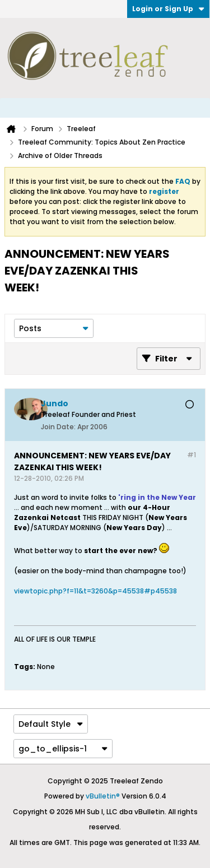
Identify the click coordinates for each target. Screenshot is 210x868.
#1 (192, 455)
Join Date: (58, 427)
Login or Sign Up (168, 9)
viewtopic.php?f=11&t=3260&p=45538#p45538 (95, 591)
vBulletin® (103, 796)
